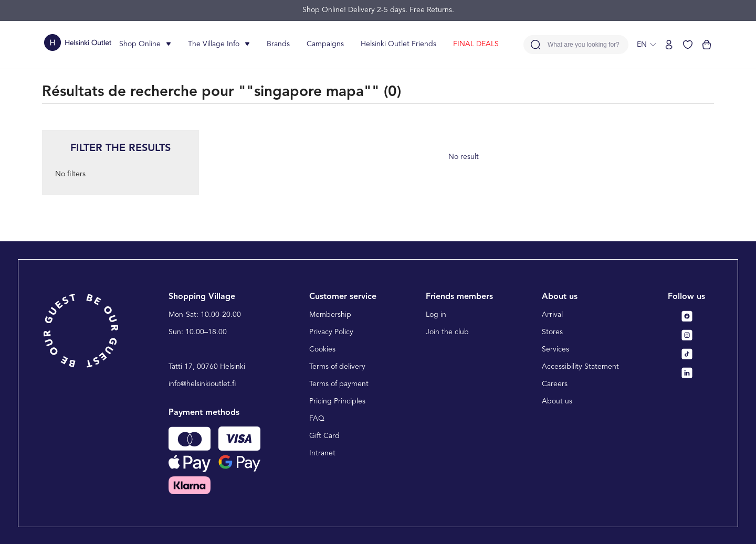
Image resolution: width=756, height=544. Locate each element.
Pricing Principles (337, 401)
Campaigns (325, 44)
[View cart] (707, 45)
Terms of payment (339, 384)
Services (555, 349)
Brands (278, 44)
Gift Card (324, 436)
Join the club (447, 332)
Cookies (322, 349)
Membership (330, 315)
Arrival (552, 315)
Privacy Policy (331, 332)
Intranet (322, 453)
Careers (555, 384)
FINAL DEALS (476, 44)
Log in (436, 315)
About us (557, 401)
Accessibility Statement (580, 367)
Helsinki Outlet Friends (398, 44)
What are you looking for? (584, 45)
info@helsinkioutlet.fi (202, 384)
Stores (552, 332)
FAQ (317, 419)
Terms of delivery (337, 367)
